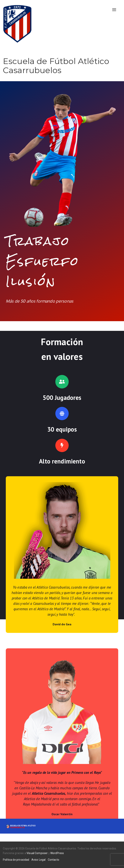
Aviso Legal (39, 860)
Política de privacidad (16, 860)
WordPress (57, 853)
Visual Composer (37, 853)
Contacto (54, 860)
